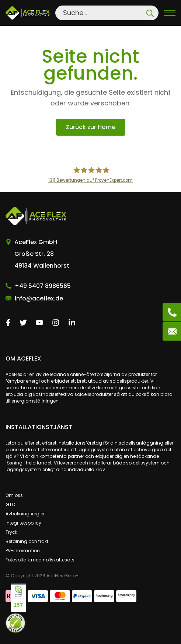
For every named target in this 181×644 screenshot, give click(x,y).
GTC (11, 504)
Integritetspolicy (23, 523)
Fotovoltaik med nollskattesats (40, 560)
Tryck (11, 532)
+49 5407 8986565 (43, 286)
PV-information (23, 551)
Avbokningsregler (25, 514)
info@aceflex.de (39, 298)
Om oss (14, 495)
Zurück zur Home (91, 127)
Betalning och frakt (27, 541)
